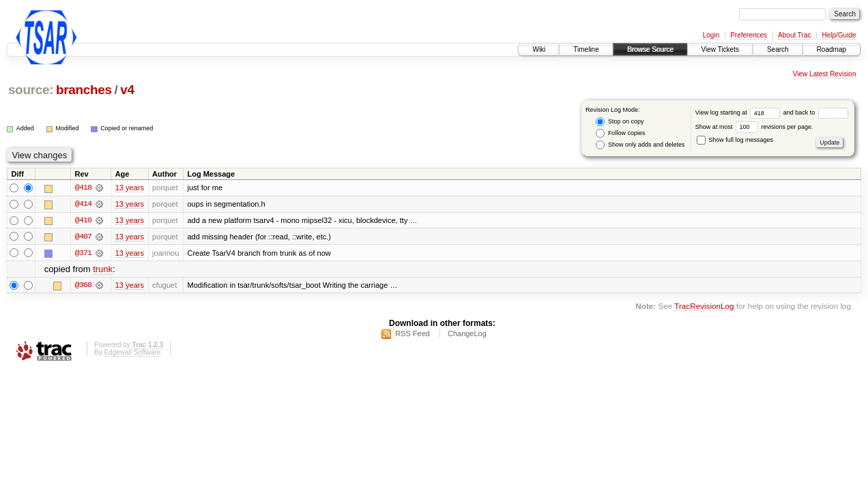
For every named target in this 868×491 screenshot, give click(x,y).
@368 (83, 286)
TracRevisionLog (704, 307)
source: (31, 90)
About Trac (794, 35)
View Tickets (720, 49)
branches (84, 90)
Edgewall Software (132, 353)
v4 (127, 90)
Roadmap (831, 49)
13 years (130, 188)
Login (711, 35)
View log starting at (739, 113)
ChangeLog (467, 334)
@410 (83, 221)
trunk (103, 270)
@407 (83, 237)
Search (778, 49)
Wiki (539, 49)
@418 (83, 188)
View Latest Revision (825, 74)
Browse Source (650, 49)
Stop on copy (620, 122)
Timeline (586, 49)
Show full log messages (735, 140)
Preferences (749, 35)
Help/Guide (839, 35)
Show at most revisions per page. (754, 127)
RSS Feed (413, 334)
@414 (83, 205)
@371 (83, 254)
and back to (816, 113)
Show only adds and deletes (640, 145)
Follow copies (620, 133)
